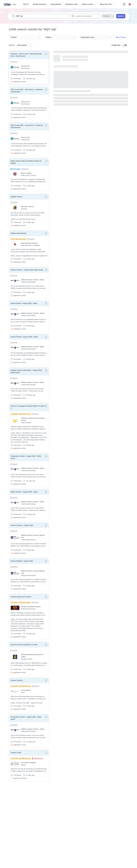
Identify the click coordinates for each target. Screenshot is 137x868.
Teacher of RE (16, 753)
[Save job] (46, 54)
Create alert (116, 45)
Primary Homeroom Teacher (21, 597)
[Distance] (108, 16)
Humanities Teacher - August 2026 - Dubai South (26, 718)
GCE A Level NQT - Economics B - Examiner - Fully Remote (27, 126)
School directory (40, 4)
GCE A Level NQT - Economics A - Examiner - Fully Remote (27, 91)
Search (121, 16)
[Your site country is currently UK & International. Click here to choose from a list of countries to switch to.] (131, 4)
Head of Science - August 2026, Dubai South (27, 270)
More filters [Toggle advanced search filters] (121, 37)
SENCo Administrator (19, 233)
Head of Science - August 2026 (22, 525)
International (56, 4)
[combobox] (40, 16)
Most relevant (24, 45)
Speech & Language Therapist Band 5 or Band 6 (28, 407)
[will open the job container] (29, 72)
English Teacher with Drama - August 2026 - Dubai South (27, 371)
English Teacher (17, 197)
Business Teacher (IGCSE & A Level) (24, 645)
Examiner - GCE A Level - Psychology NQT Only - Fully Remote (26, 55)
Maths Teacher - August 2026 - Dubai (24, 492)
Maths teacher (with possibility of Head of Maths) (26, 162)
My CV (26, 4)
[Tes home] (10, 4)
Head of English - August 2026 (22, 561)
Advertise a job (71, 4)
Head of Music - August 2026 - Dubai (24, 303)
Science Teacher (17, 680)
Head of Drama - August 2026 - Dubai (24, 337)
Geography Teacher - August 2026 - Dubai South (26, 457)
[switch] (125, 45)
